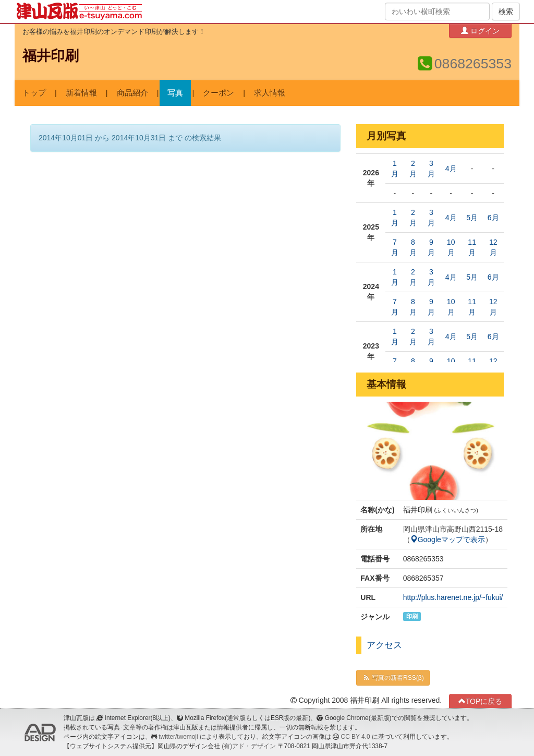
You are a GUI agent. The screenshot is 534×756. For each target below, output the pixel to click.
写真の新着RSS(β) (393, 678)
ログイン (480, 31)
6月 (493, 218)
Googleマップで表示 (448, 539)
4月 (451, 169)
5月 (472, 218)
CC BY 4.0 (356, 737)
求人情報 (270, 93)
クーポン (219, 93)
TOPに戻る (481, 701)
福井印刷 (51, 56)
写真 (175, 93)
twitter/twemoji (178, 737)
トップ (34, 93)
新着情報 (81, 93)
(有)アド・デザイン (249, 746)
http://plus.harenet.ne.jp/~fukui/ (453, 597)
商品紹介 (132, 93)
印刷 (412, 616)
